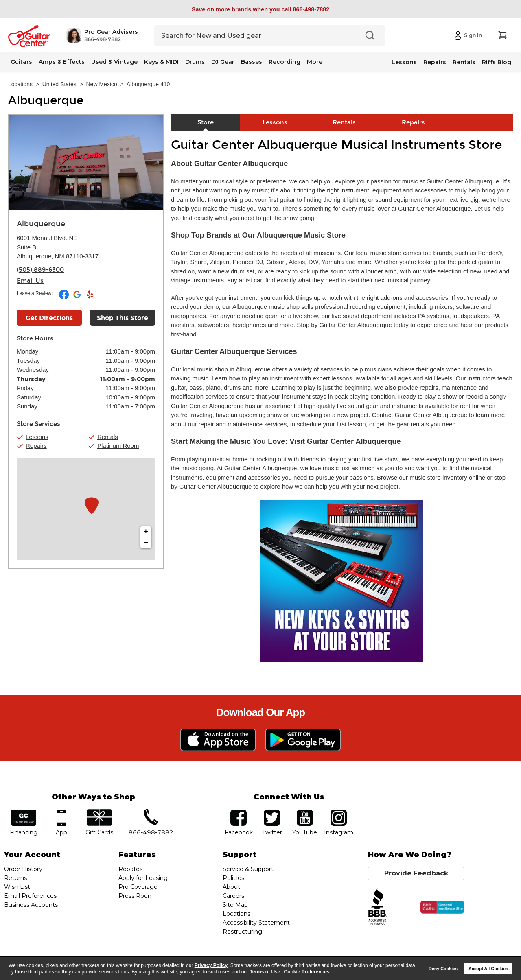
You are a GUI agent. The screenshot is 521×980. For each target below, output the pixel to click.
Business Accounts (31, 905)
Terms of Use (265, 972)
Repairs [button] (36, 446)
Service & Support (248, 869)
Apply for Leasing (143, 878)
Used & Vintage (114, 62)
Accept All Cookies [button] (488, 969)
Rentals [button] (108, 437)
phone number (151, 812)
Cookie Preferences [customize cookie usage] (307, 972)
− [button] (146, 543)
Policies (233, 878)
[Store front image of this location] (86, 163)
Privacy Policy (211, 965)
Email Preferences (30, 896)
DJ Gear (223, 62)
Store (206, 122)
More (315, 62)
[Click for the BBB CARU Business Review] (442, 907)
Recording (285, 62)
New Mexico (102, 84)
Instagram (338, 812)
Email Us (30, 281)
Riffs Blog (497, 62)
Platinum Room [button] (118, 446)
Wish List (17, 887)
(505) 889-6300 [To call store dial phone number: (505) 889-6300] (40, 270)
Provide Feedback (416, 873)
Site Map (235, 905)
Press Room (136, 896)
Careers (233, 896)
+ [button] (146, 532)
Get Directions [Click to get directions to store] (49, 318)
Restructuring (242, 932)
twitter (272, 812)
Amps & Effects (62, 62)
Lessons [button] (37, 437)
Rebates (130, 869)
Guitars (21, 62)
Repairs (435, 62)
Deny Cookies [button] (443, 969)
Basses (252, 62)
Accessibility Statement (256, 923)
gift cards (99, 812)
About (231, 887)
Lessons (404, 62)
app (62, 812)
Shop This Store (123, 318)
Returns (15, 878)
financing (24, 812)
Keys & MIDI (161, 62)
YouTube (305, 812)
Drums (195, 62)
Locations (20, 84)
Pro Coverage (138, 887)
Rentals (464, 62)
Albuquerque (46, 100)
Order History (23, 869)
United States (59, 84)
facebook (239, 812)
